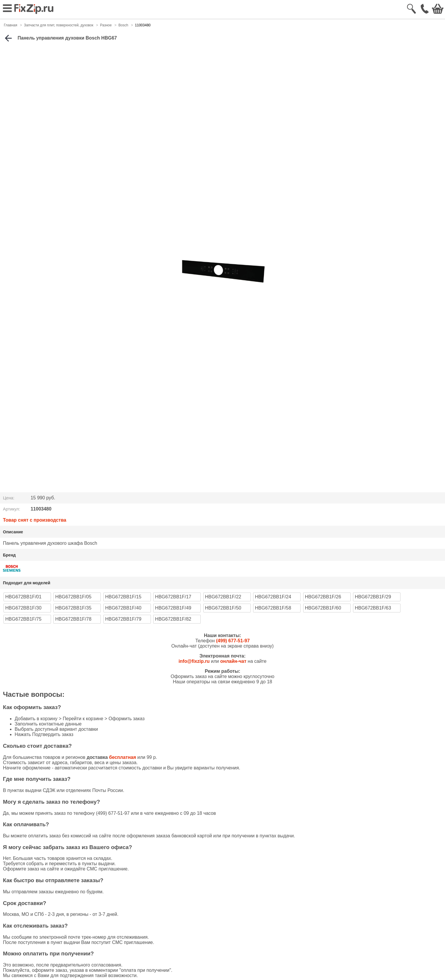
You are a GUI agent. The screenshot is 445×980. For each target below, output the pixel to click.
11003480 (143, 25)
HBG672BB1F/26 (323, 597)
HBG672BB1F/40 (123, 608)
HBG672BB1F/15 (123, 597)
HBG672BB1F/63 (373, 608)
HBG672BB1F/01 (23, 597)
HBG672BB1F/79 (123, 619)
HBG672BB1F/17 (173, 597)
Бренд (9, 555)
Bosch (123, 25)
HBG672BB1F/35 (73, 608)
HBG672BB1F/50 (223, 608)
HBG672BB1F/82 (173, 619)
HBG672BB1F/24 (273, 597)
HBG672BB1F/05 (73, 597)
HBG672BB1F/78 (73, 619)
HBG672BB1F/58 (273, 608)
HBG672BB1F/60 (323, 608)
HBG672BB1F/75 (23, 619)
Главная (11, 25)
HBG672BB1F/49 (173, 608)
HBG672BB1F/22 (223, 597)
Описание (13, 532)
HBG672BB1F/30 (23, 608)
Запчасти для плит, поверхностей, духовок (59, 25)
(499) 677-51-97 (233, 641)
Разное (106, 25)
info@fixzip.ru (194, 661)
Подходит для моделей (27, 583)
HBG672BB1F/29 (373, 597)
